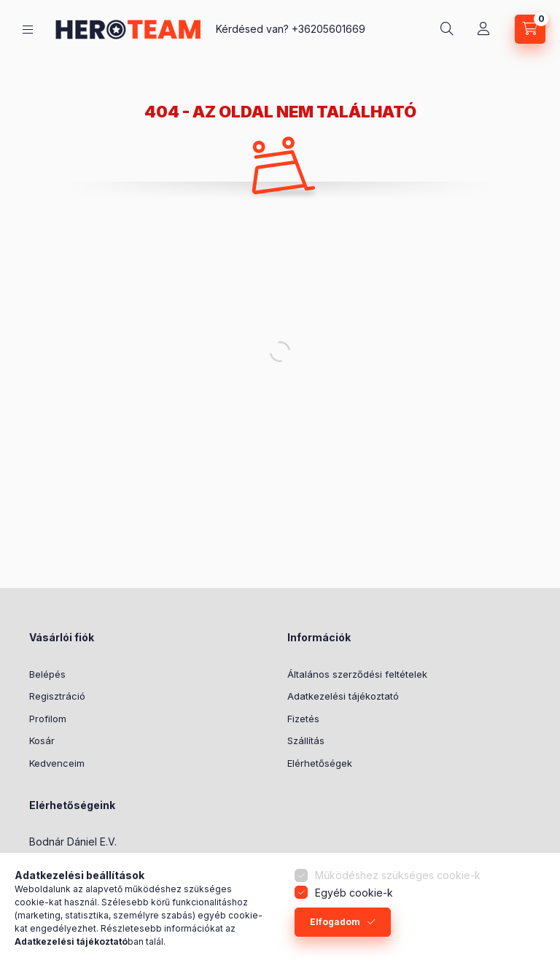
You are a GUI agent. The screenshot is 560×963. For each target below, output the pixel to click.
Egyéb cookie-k (354, 893)
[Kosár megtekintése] (530, 29)
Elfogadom (335, 922)
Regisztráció (57, 696)
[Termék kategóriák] (28, 30)
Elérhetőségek (320, 763)
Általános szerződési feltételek (357, 674)
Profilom (48, 719)
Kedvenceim (57, 763)
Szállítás (306, 740)
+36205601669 (328, 29)
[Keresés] (447, 29)
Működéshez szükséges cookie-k (398, 875)
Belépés (47, 674)
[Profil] (483, 29)
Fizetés (303, 719)
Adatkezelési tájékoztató (343, 696)
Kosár (42, 740)
